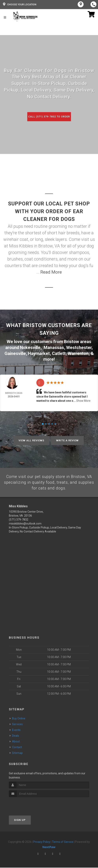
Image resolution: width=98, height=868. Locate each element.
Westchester (79, 347)
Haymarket (39, 353)
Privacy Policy (42, 842)
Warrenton (78, 353)
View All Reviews (31, 440)
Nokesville (30, 347)
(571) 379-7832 (19, 520)
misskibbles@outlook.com (25, 524)
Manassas (54, 347)
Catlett (59, 353)
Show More (83, 400)
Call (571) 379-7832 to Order (49, 117)
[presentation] (30, 805)
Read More (51, 272)
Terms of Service (63, 842)
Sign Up (20, 820)
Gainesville (15, 353)
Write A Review (67, 440)
